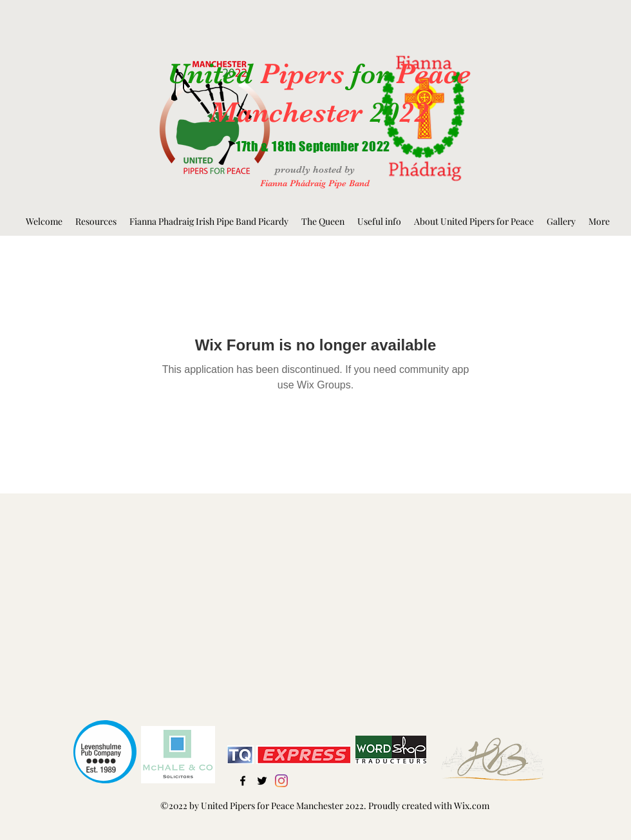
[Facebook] (243, 781)
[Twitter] (262, 781)
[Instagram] (281, 781)
